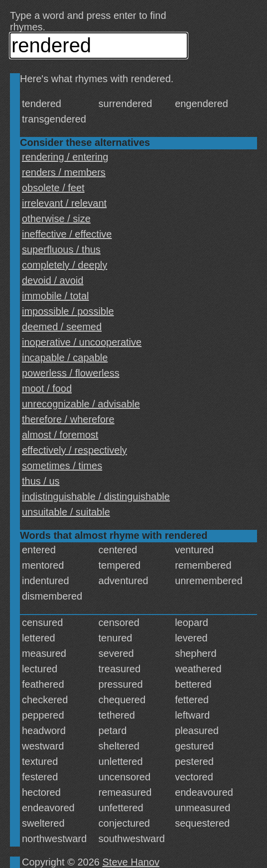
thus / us (41, 481)
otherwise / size (56, 219)
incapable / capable (65, 358)
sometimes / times (62, 466)
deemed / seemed (62, 327)
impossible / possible (68, 311)
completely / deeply (65, 265)
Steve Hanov (131, 862)
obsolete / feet (53, 188)
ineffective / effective (67, 234)
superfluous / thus (61, 249)
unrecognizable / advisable (81, 404)
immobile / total (56, 296)
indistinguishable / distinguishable (96, 496)
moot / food (47, 388)
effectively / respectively (74, 450)
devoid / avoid (53, 280)
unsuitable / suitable (66, 512)
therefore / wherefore (68, 419)
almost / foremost (60, 435)
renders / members (64, 172)
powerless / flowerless (71, 373)
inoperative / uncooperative (82, 342)
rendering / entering (65, 157)
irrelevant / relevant (64, 203)
